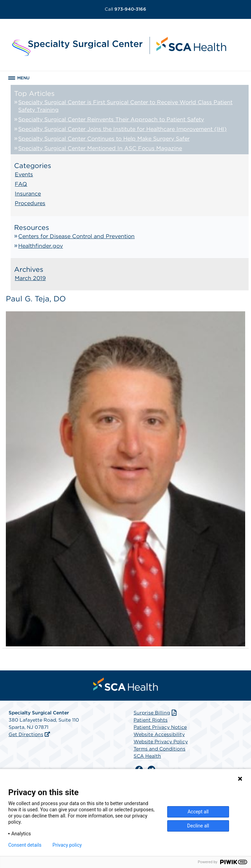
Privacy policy (67, 845)
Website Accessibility (159, 734)
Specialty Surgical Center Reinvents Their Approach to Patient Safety (111, 119)
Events (24, 174)
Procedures (30, 203)
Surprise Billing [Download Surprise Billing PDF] (156, 713)
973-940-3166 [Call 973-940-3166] (125, 9)
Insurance (28, 194)
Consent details (25, 845)
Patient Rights (151, 720)
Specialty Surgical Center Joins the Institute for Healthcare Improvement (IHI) (122, 129)
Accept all (198, 812)
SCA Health (147, 756)
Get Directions (26, 734)
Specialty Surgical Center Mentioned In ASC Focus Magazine (100, 148)
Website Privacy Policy (161, 742)
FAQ (21, 184)
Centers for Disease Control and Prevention (76, 236)
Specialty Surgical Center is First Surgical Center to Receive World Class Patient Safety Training (125, 106)
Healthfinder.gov (41, 246)
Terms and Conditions (159, 749)
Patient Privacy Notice (160, 727)
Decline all (198, 826)
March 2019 (30, 278)
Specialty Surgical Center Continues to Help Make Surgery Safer (104, 139)
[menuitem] (126, 684)
